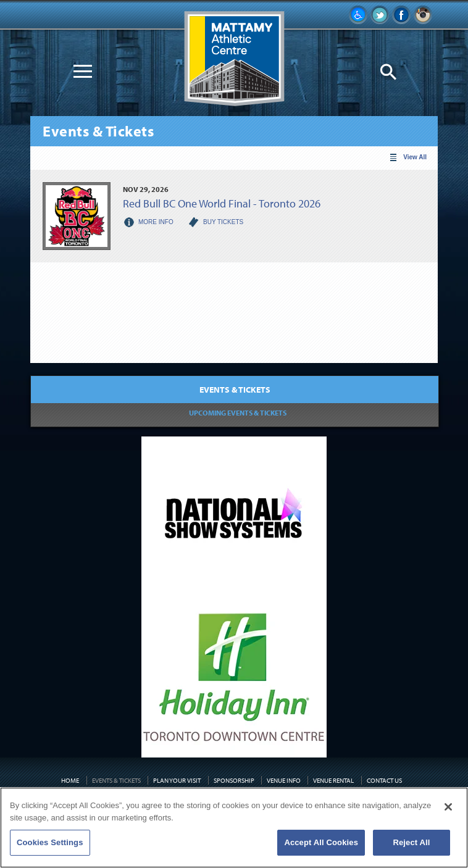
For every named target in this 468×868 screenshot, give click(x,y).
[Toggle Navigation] (83, 71)
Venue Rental (333, 780)
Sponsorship (234, 780)
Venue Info (284, 780)
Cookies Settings (50, 842)
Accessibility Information (358, 15)
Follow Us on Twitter (380, 15)
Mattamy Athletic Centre (234, 59)
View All (415, 157)
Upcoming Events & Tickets (238, 413)
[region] (234, 828)
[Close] (448, 807)
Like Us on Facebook (401, 15)
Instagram (423, 15)
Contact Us (384, 780)
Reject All (411, 842)
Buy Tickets (223, 222)
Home (70, 780)
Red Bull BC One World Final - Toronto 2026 (222, 203)
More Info (156, 222)
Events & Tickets (235, 390)
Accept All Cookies (321, 842)
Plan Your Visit (177, 780)
